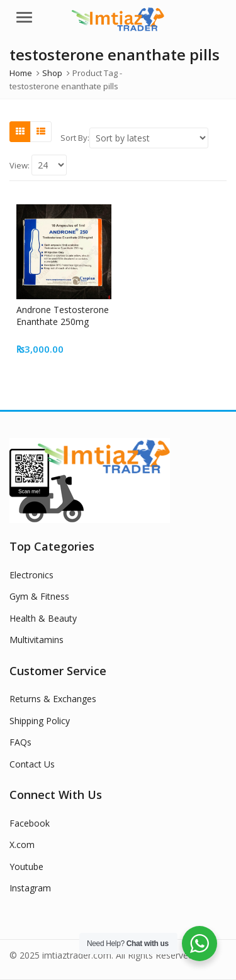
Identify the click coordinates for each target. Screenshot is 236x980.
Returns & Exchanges (53, 699)
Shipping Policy (40, 721)
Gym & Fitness (39, 596)
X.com (22, 845)
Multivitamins (37, 640)
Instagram (30, 888)
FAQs (20, 742)
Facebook (30, 823)
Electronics (31, 575)
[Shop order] (149, 138)
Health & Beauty (43, 618)
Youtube (26, 867)
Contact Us (32, 764)
